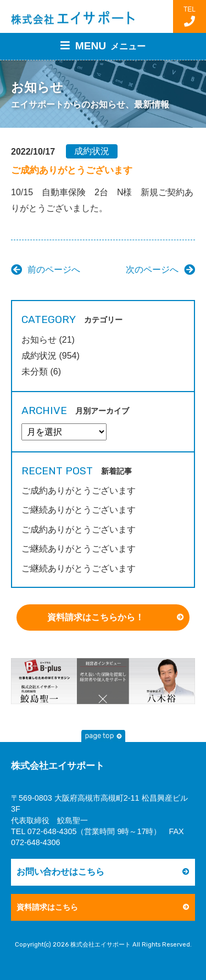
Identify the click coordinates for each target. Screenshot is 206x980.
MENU (103, 46)
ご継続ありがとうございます (79, 510)
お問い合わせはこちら (60, 872)
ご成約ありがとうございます (79, 491)
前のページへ (54, 270)
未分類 (35, 372)
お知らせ (39, 340)
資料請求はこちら (47, 907)
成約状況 (92, 151)
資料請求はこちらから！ (96, 617)
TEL (190, 16)
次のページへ (152, 270)
